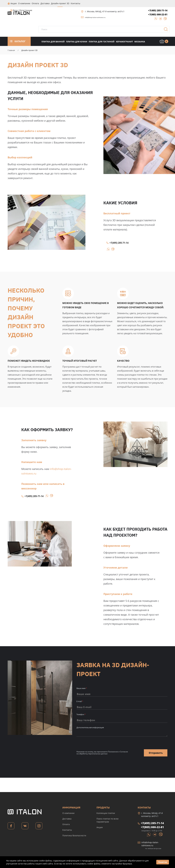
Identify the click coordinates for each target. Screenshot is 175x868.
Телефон (81, 714)
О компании (68, 813)
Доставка (67, 819)
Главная (11, 50)
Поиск (167, 30)
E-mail (80, 701)
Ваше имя (82, 688)
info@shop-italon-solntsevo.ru (95, 17)
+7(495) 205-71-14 (158, 10)
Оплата (66, 824)
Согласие (124, 751)
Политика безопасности (74, 835)
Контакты (67, 830)
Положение (113, 751)
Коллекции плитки (106, 813)
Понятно (163, 862)
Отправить (156, 753)
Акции (100, 827)
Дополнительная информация (90, 727)
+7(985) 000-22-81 (158, 14)
